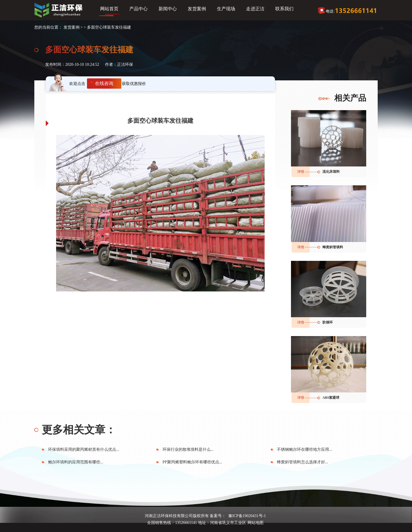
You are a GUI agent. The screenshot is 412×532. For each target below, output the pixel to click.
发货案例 (197, 9)
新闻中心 (168, 9)
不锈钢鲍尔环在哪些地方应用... (305, 449)
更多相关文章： (79, 430)
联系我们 (284, 9)
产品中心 (138, 9)
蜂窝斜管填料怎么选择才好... (303, 462)
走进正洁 (255, 9)
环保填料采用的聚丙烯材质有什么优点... (84, 449)
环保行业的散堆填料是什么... (188, 449)
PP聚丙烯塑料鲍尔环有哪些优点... (192, 462)
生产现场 (226, 9)
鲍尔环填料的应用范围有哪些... (76, 462)
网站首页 (109, 9)
